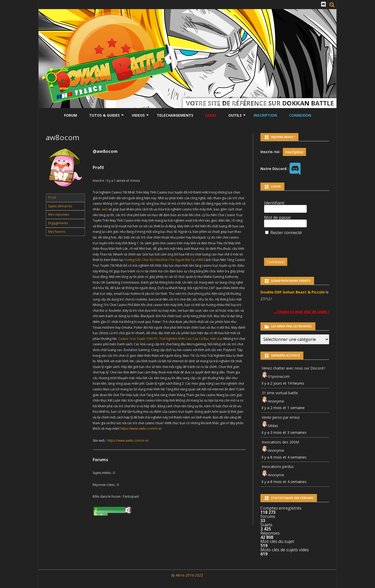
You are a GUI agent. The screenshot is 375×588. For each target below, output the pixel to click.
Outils (235, 115)
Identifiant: (274, 203)
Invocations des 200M (280, 442)
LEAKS (211, 115)
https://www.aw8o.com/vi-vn (141, 429)
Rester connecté (286, 233)
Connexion (300, 115)
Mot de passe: (278, 217)
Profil (52, 198)
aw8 (105, 209)
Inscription (265, 115)
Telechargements (175, 115)
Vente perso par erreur (281, 417)
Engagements (58, 223)
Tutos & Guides (104, 115)
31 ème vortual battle (280, 393)
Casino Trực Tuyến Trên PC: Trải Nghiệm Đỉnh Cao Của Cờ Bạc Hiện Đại (170, 339)
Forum (71, 115)
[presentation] (300, 244)
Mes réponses (59, 214)
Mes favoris (57, 232)
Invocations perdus (278, 467)
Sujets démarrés (60, 206)
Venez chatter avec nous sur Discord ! (293, 368)
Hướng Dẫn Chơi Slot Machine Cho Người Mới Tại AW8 (164, 260)
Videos (138, 115)
